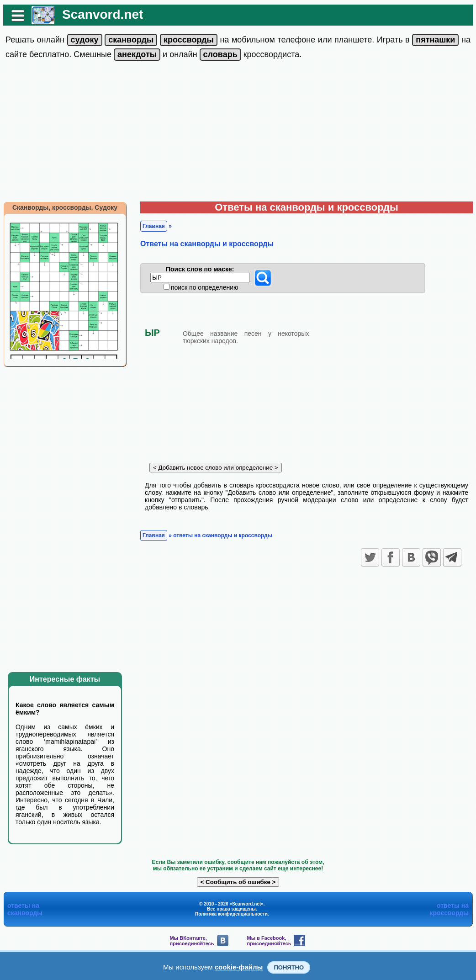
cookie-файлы (239, 967)
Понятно (289, 967)
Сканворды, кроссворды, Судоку (65, 207)
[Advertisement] (238, 133)
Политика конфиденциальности (231, 914)
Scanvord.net (103, 14)
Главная (154, 226)
